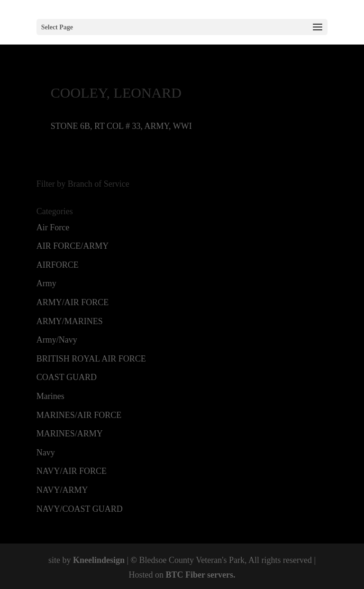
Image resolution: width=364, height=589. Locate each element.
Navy (46, 453)
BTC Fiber (185, 575)
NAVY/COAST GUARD (80, 509)
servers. (220, 575)
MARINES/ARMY (70, 434)
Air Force (53, 227)
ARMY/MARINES (70, 321)
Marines (50, 396)
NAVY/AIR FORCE (72, 471)
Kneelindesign (99, 560)
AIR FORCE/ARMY (73, 246)
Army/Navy (57, 340)
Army (46, 283)
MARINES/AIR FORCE (79, 415)
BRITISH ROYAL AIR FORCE (91, 359)
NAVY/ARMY (62, 490)
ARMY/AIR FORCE (73, 302)
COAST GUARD (67, 377)
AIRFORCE (58, 265)
